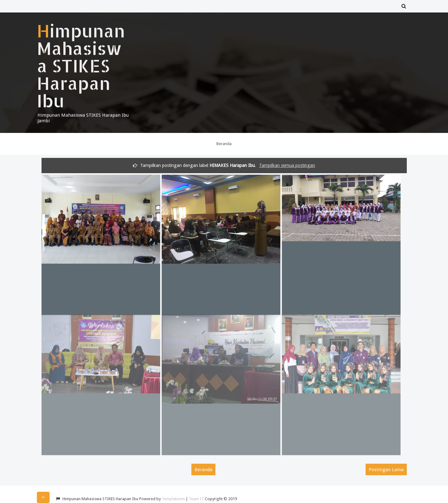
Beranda (224, 144)
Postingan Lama (386, 470)
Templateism (173, 499)
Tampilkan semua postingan (287, 165)
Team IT (196, 499)
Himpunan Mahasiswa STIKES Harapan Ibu (81, 66)
